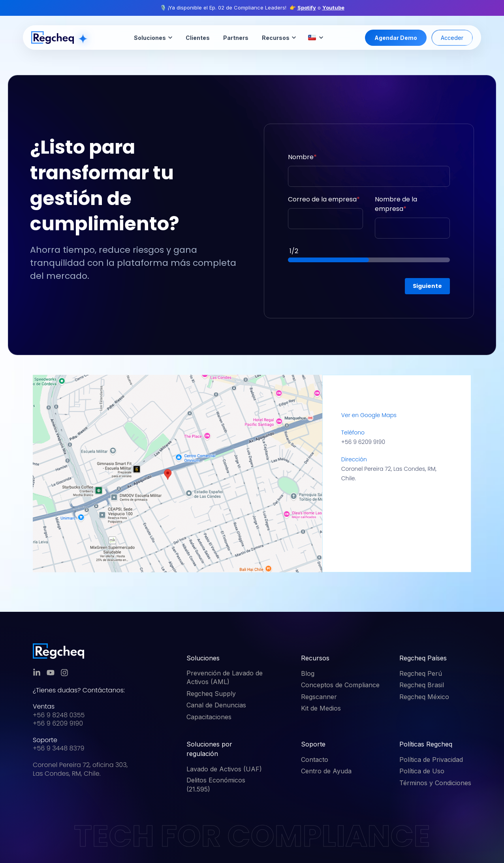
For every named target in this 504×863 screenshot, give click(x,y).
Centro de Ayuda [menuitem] (326, 771)
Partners (236, 38)
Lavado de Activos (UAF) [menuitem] (224, 769)
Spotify (307, 8)
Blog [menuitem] (308, 673)
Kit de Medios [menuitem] (321, 708)
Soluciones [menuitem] (203, 658)
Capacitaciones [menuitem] (209, 717)
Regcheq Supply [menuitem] (211, 694)
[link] (58, 651)
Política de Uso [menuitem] (422, 771)
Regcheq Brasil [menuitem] (422, 685)
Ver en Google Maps (369, 415)
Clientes (198, 38)
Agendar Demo (396, 38)
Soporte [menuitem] (313, 744)
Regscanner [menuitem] (319, 697)
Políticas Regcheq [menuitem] (426, 744)
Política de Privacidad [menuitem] (431, 760)
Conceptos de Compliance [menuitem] (340, 685)
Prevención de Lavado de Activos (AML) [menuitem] (225, 677)
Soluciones (153, 38)
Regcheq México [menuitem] (424, 697)
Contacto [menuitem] (315, 760)
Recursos (279, 38)
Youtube (333, 8)
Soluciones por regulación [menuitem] (209, 749)
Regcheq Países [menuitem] (423, 658)
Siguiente (427, 286)
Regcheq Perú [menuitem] (421, 673)
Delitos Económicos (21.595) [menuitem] (216, 784)
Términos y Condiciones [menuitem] (435, 783)
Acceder (452, 38)
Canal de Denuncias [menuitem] (216, 705)
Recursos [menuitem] (315, 658)
